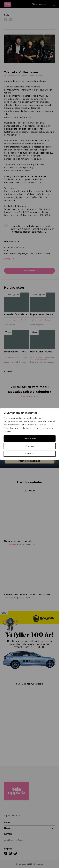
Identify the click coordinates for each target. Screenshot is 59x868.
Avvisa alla (30, 454)
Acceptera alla (29, 438)
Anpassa (30, 446)
